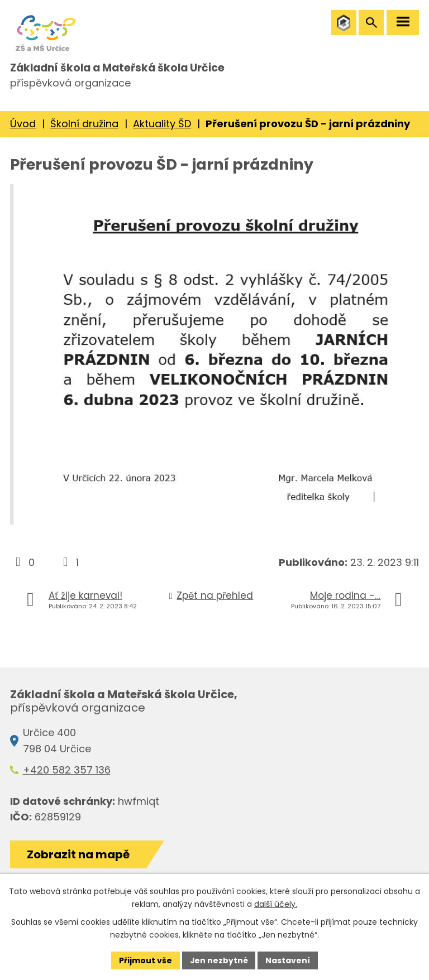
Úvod (23, 127)
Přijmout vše (145, 960)
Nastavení (288, 960)
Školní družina (84, 127)
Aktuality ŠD (162, 127)
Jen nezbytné (219, 960)
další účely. (276, 904)
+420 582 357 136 (67, 773)
